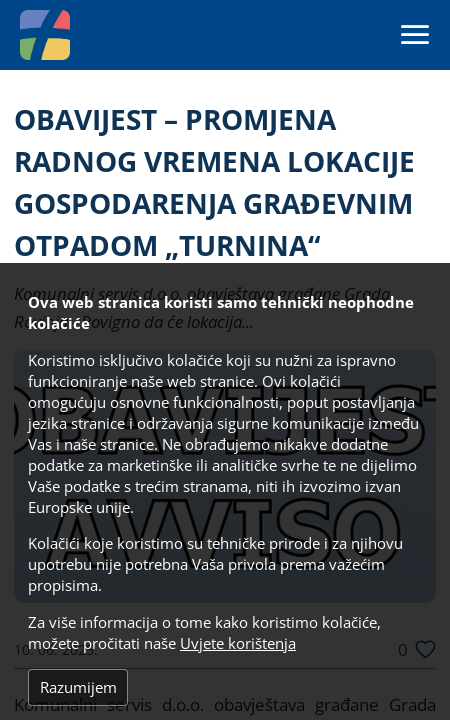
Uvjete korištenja (238, 643)
